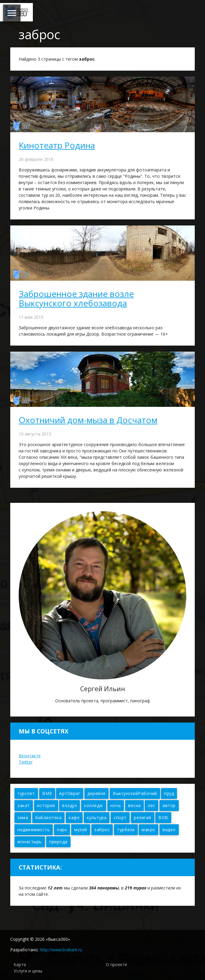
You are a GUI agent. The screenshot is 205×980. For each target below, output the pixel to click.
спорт (120, 817)
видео (169, 830)
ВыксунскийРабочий (135, 793)
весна (134, 805)
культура (97, 817)
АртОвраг (70, 793)
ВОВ (163, 817)
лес (151, 805)
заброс (102, 830)
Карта (20, 964)
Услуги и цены (28, 971)
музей (81, 830)
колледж (94, 805)
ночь (116, 805)
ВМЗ (47, 793)
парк (62, 830)
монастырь (30, 842)
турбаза (126, 830)
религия (143, 817)
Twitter (26, 762)
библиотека (48, 817)
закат (24, 805)
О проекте (117, 964)
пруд (169, 793)
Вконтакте (30, 756)
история (46, 805)
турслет (26, 793)
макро (148, 830)
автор (169, 805)
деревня (96, 793)
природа (58, 842)
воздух (69, 805)
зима (23, 817)
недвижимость (34, 830)
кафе (74, 817)
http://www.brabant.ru (61, 950)
